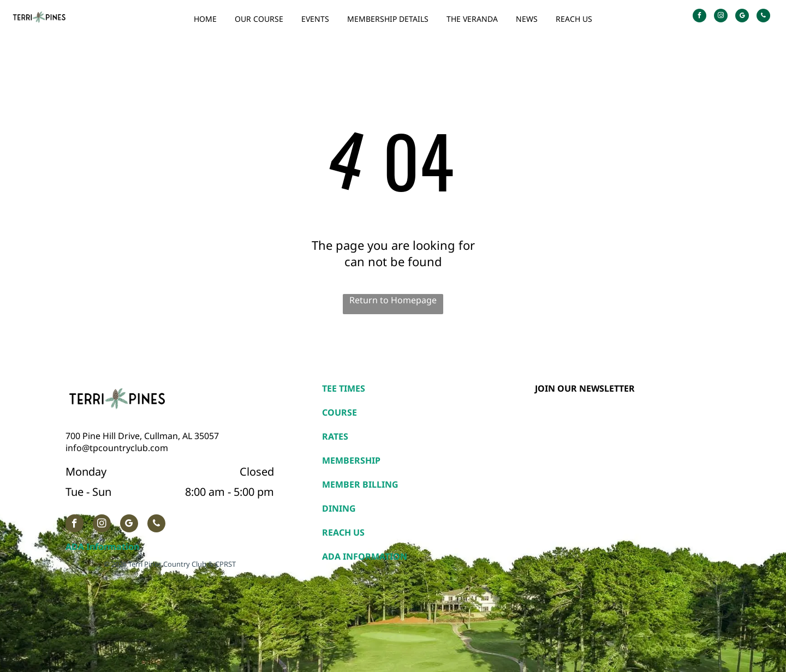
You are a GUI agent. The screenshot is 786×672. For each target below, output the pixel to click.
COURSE (340, 412)
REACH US (343, 532)
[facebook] (699, 17)
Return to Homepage (393, 300)
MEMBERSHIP (351, 460)
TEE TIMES (344, 388)
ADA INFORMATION (365, 556)
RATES (335, 436)
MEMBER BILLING (360, 484)
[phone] (763, 17)
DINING (339, 508)
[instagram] (721, 17)
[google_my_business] (742, 17)
